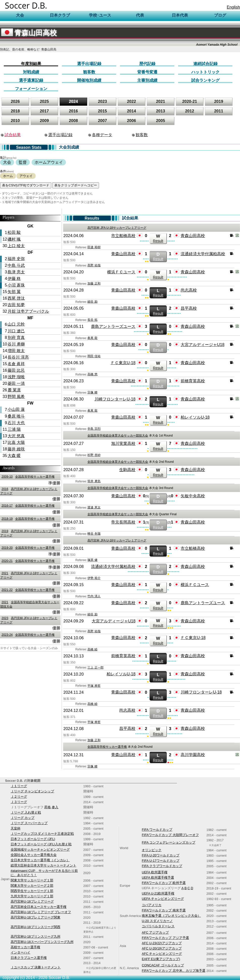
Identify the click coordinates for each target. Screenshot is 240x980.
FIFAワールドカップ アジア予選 (165, 938)
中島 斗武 (16, 265)
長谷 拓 (92, 320)
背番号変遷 (147, 72)
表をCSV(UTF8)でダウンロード (26, 185)
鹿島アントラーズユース (113, 326)
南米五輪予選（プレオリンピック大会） (171, 916)
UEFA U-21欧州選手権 (158, 893)
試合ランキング (205, 80)
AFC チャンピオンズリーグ (162, 954)
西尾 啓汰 (16, 298)
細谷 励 (92, 302)
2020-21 (190, 102)
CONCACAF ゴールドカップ (163, 965)
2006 (132, 121)
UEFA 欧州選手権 (154, 872)
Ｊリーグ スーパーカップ (29, 823)
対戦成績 (31, 72)
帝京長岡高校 (123, 522)
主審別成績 (147, 80)
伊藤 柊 (14, 279)
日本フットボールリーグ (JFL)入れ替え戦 (41, 844)
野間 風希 (16, 397)
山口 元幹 (16, 324)
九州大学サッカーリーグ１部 (32, 896)
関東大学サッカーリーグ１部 (32, 880)
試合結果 (13, 135)
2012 (190, 111)
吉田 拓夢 (16, 305)
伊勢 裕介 (94, 578)
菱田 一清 (16, 383)
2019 (219, 102)
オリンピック (152, 850)
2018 (15, 111)
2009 (44, 121)
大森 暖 (14, 456)
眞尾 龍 (92, 338)
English (233, 7)
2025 (44, 102)
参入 (55, 807)
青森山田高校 (29, 33)
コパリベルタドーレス (158, 926)
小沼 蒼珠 (16, 285)
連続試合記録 (205, 64)
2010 (15, 121)
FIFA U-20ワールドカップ (161, 855)
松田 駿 (14, 232)
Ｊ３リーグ (19, 802)
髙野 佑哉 (94, 265)
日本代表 (180, 15)
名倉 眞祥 (16, 364)
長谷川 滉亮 (18, 357)
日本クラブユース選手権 (29, 958)
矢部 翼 (14, 292)
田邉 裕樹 (94, 247)
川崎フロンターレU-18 (115, 399)
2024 (74, 102)
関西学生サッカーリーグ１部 (32, 891)
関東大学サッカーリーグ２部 (32, 886)
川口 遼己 (16, 331)
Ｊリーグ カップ (23, 818)
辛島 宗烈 (94, 429)
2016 (74, 111)
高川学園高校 (193, 755)
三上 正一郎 (95, 668)
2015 (103, 111)
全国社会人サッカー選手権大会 (34, 855)
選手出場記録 (89, 64)
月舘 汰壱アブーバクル (28, 311)
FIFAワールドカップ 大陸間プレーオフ (170, 835)
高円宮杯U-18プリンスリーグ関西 (35, 927)
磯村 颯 (14, 239)
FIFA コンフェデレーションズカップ (169, 842)
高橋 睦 (92, 649)
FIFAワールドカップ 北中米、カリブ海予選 (174, 971)
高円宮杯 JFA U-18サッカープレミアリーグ (117, 228)
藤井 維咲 (16, 449)
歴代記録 (147, 64)
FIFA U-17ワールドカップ (161, 861)
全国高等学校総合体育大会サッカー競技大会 (118, 436)
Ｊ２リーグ (19, 797)
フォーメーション (31, 89)
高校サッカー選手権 (25, 947)
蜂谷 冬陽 (94, 534)
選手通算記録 (31, 80)
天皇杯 (16, 828)
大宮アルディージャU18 (202, 345)
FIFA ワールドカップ (157, 830)
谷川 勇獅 (16, 344)
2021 (161, 102)
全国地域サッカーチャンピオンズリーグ (40, 849)
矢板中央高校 (193, 496)
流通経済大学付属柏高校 (203, 254)
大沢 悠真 (16, 436)
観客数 (89, 72)
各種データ (102, 135)
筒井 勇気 (94, 481)
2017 (44, 111)
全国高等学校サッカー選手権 (27, 477)
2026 (15, 102)
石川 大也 (16, 423)
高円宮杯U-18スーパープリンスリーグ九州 (42, 942)
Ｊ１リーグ (19, 786)
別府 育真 (16, 338)
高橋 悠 (92, 374)
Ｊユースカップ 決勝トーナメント (36, 967)
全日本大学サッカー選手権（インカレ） (40, 860)
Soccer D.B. (26, 5)
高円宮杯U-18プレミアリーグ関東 (35, 917)
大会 (7, 162)
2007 (103, 121)
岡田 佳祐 (94, 356)
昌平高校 (189, 308)
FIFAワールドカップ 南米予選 (164, 910)
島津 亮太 (16, 272)
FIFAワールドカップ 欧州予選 (164, 883)
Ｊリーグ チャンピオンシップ (32, 791)
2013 (161, 111)
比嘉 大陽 (16, 442)
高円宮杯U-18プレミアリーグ (32, 901)
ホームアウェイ (49, 162)
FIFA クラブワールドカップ (162, 866)
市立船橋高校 (123, 236)
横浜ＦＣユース (121, 272)
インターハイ (20, 952)
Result (158, 238)
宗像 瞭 (92, 392)
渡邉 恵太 (94, 507)
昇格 (47, 807)
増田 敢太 (16, 351)
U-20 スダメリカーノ (157, 921)
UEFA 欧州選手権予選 (158, 877)
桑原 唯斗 (16, 416)
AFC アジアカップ (155, 932)
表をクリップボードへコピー (76, 185)
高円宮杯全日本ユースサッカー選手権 (39, 907)
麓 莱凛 (14, 390)
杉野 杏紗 (94, 455)
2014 (132, 111)
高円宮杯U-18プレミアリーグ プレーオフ (41, 912)
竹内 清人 (94, 596)
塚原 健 (92, 560)
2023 (103, 102)
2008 (74, 121)
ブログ (220, 15)
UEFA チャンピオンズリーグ (163, 899)
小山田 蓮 (16, 409)
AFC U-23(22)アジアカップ (162, 943)
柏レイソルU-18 (195, 417)
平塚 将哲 (94, 686)
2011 (219, 111)
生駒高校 (127, 470)
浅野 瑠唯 (16, 377)
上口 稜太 (16, 246)
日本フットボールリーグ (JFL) (33, 839)
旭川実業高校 (123, 443)
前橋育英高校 (193, 381)
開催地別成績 (89, 80)
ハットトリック (205, 72)
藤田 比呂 (16, 370)
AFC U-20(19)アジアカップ (162, 948)
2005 (161, 121)
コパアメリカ (152, 905)
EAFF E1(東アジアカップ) (161, 959)
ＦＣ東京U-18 (123, 363)
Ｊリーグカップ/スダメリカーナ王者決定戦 (42, 834)
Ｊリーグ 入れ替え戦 (26, 812)
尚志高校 (189, 290)
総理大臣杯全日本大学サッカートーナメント (43, 865)
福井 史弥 (16, 259)
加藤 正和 (94, 283)
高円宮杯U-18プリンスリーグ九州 (35, 936)
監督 (23, 162)
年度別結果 (31, 64)
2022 (132, 102)
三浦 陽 (14, 429)
